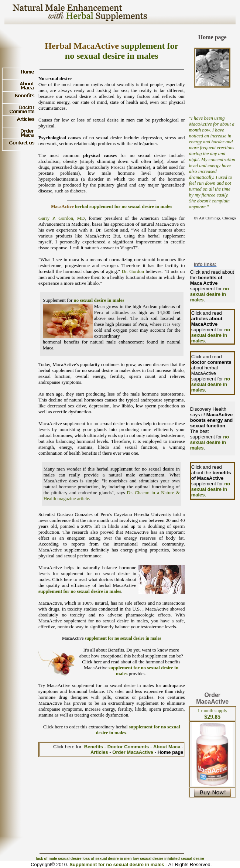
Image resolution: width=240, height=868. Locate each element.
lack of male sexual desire (59, 859)
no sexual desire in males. (211, 384)
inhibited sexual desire (184, 859)
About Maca (167, 747)
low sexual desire (148, 859)
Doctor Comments (129, 747)
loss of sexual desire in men (107, 859)
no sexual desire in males (99, 300)
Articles (100, 752)
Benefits (94, 747)
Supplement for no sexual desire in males (117, 864)
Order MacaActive (133, 752)
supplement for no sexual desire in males (80, 591)
